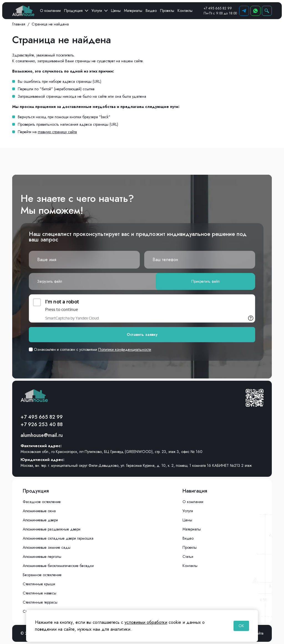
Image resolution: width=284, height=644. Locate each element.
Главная (19, 24)
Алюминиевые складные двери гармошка (58, 538)
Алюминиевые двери (40, 520)
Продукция (76, 11)
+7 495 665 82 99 (218, 8)
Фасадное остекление (42, 502)
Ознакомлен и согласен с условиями (90, 349)
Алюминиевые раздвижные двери (52, 529)
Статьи (188, 557)
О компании (50, 11)
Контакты (185, 11)
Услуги (100, 11)
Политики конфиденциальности (125, 349)
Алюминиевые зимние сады (47, 547)
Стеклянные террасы (40, 602)
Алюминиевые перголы (42, 557)
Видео (151, 11)
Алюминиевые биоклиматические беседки (58, 566)
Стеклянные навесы (40, 593)
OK (241, 626)
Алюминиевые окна (39, 511)
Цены (116, 11)
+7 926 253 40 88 (42, 424)
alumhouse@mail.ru (42, 435)
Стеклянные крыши (39, 584)
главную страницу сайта (57, 132)
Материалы (133, 11)
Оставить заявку (142, 334)
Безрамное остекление (42, 575)
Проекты (167, 11)
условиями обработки (146, 622)
